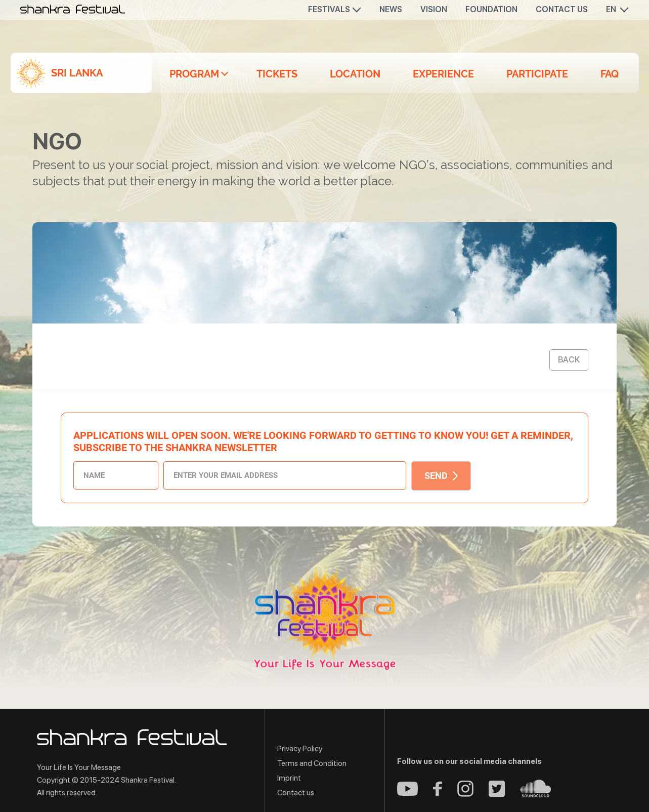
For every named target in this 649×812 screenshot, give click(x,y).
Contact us (562, 9)
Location (355, 74)
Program (194, 74)
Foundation (491, 9)
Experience (443, 74)
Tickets (277, 74)
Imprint (289, 778)
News (391, 9)
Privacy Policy (300, 749)
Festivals (329, 9)
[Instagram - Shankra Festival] (465, 794)
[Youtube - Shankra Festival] (407, 793)
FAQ (610, 74)
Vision (434, 9)
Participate (537, 74)
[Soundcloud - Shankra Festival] (535, 795)
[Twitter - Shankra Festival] (497, 794)
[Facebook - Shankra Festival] (438, 793)
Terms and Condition (312, 763)
